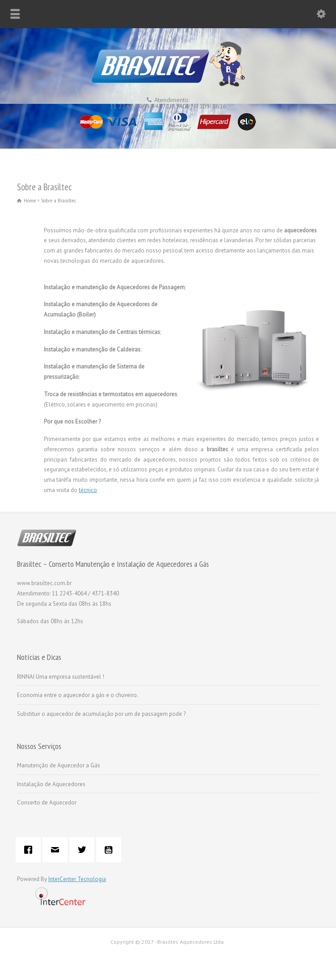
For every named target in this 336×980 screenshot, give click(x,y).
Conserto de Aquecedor (47, 802)
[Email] (57, 850)
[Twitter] (84, 850)
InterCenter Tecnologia (77, 879)
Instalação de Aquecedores (51, 784)
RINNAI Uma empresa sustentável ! (61, 677)
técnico (88, 490)
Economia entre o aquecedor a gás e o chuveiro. (78, 695)
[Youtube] (111, 850)
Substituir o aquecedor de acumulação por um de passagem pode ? (101, 714)
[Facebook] (30, 850)
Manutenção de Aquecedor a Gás (59, 765)
